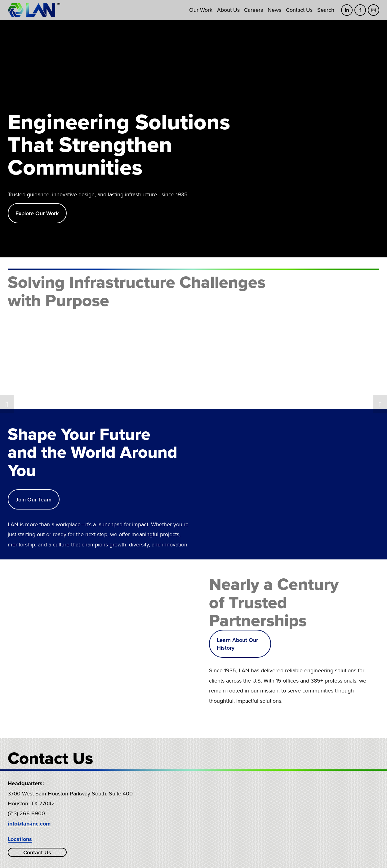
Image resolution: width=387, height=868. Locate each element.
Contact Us (299, 10)
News (274, 10)
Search (326, 10)
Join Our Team (33, 499)
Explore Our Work (37, 213)
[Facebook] (360, 10)
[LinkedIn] (347, 10)
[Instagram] (374, 10)
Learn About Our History (237, 644)
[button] (7, 404)
